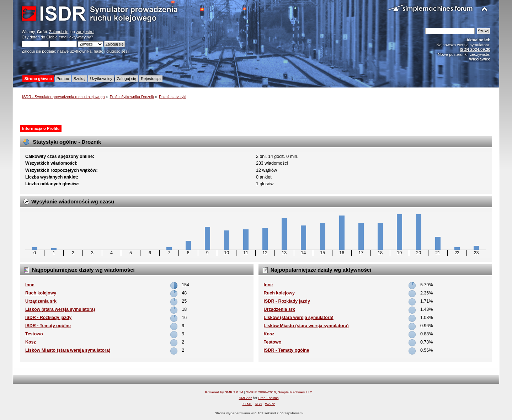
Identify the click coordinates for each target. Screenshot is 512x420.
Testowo (34, 334)
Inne (30, 285)
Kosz (31, 342)
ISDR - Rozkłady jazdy (48, 318)
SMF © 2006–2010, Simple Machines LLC (279, 392)
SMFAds (246, 398)
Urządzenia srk (41, 301)
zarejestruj (85, 32)
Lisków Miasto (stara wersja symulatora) (68, 350)
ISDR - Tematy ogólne (48, 326)
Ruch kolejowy (41, 293)
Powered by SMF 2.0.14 (224, 392)
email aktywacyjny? (76, 37)
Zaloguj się (59, 32)
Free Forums (268, 398)
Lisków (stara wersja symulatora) (60, 309)
